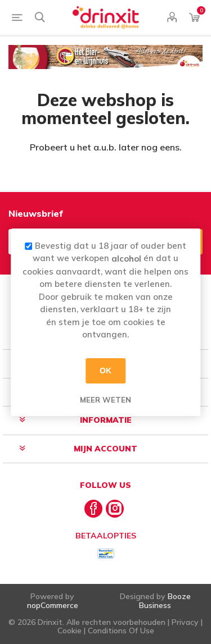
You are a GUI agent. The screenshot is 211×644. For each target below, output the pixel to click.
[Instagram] (115, 509)
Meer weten (105, 399)
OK (105, 371)
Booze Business (165, 600)
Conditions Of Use (121, 631)
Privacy (185, 622)
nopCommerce (53, 605)
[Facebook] (93, 509)
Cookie (69, 631)
